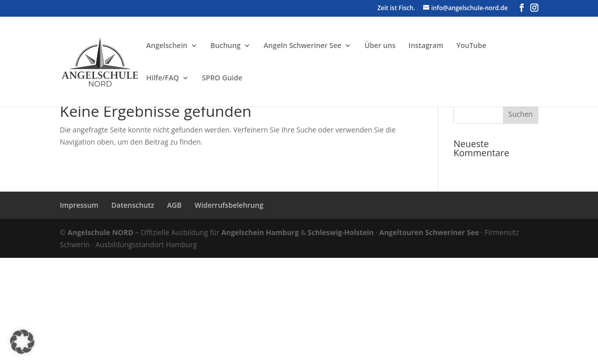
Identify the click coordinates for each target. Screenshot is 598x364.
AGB (175, 205)
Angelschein (167, 46)
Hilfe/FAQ (163, 78)
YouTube (471, 46)
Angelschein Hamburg (260, 232)
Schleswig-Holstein (341, 232)
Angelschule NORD (101, 232)
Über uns (380, 46)
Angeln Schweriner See (303, 46)
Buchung (225, 46)
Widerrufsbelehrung (229, 205)
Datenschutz (133, 205)
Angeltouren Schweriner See (429, 232)
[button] (22, 342)
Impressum (79, 205)
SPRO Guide (222, 78)
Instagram (426, 46)
